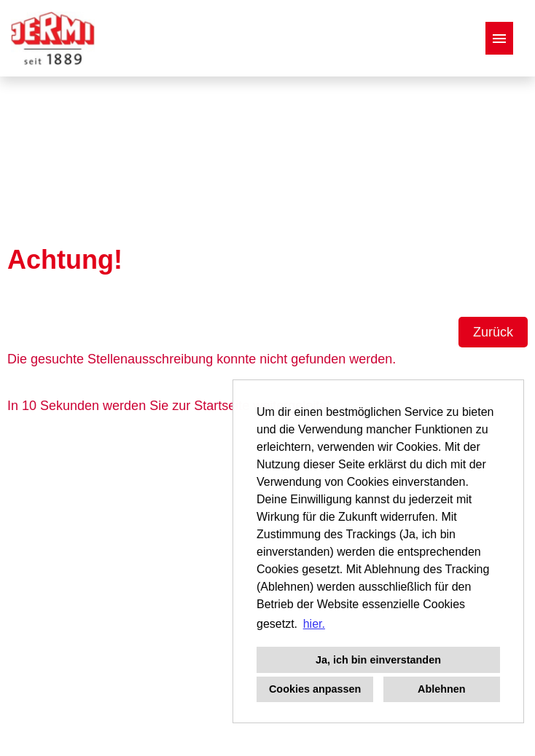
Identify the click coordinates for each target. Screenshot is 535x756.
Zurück (493, 332)
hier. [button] (314, 624)
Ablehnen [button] (442, 689)
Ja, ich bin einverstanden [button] (378, 660)
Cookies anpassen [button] (315, 689)
